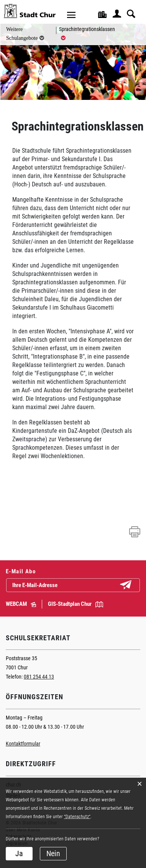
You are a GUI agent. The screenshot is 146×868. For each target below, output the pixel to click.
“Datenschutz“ (77, 817)
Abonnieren (132, 586)
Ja (19, 853)
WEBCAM (21, 604)
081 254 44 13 (39, 677)
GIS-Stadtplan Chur (75, 604)
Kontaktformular (23, 744)
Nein (53, 853)
